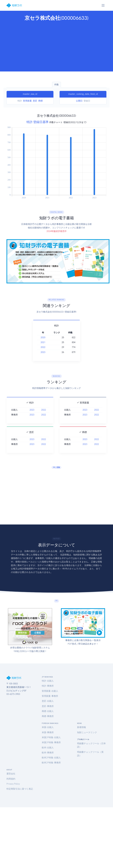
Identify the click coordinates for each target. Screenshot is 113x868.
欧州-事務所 (48, 753)
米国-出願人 (48, 727)
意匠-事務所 (48, 706)
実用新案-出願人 (50, 691)
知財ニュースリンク (87, 732)
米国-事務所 (48, 732)
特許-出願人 (48, 681)
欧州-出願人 (48, 748)
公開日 (79, 101)
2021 (40, 342)
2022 (40, 347)
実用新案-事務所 (50, 696)
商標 (40, 101)
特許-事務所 (48, 686)
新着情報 (82, 727)
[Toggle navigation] (103, 5)
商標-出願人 (48, 711)
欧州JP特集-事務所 (51, 763)
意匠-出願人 (48, 701)
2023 (40, 352)
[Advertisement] (57, 45)
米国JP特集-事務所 (51, 742)
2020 (40, 337)
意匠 (35, 101)
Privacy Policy (13, 784)
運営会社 (11, 774)
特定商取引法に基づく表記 (20, 789)
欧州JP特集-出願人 (51, 758)
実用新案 (27, 101)
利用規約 (11, 779)
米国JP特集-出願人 (51, 737)
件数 (56, 85)
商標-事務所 (48, 716)
